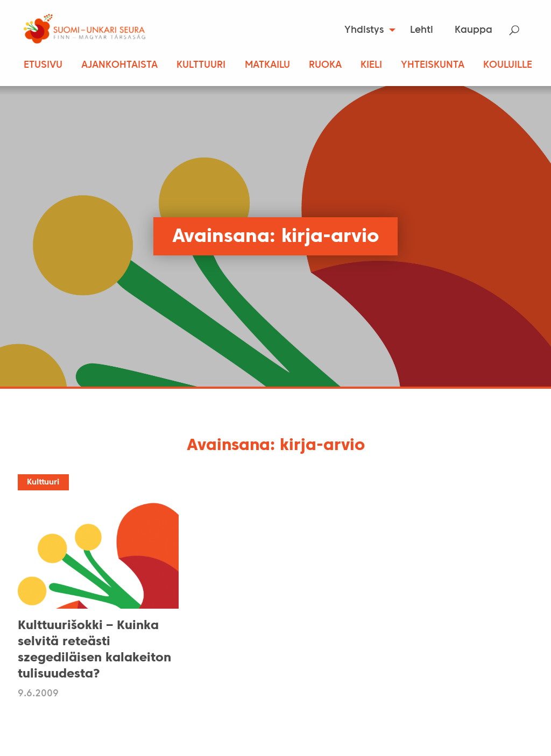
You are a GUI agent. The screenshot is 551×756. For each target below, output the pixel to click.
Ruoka (325, 65)
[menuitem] (367, 30)
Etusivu (43, 65)
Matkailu (267, 65)
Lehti (422, 30)
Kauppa (474, 30)
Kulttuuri (201, 65)
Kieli (371, 65)
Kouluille (508, 65)
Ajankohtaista (119, 65)
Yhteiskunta (433, 65)
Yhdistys (364, 30)
